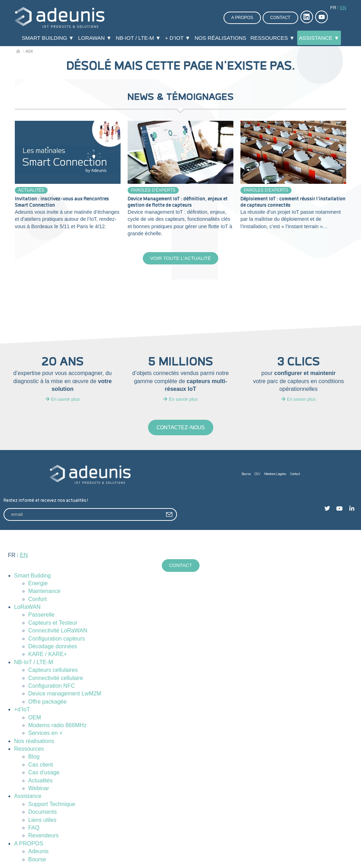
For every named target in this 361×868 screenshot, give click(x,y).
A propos (242, 18)
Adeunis (38, 852)
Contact (280, 18)
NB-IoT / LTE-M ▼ (138, 38)
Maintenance (44, 592)
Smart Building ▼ (48, 38)
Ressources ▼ (273, 38)
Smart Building (32, 576)
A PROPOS (29, 844)
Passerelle (41, 615)
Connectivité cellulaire (56, 679)
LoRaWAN (27, 608)
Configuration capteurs (57, 639)
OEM (35, 718)
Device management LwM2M (65, 694)
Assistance (28, 797)
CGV (258, 474)
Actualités (31, 190)
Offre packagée (47, 702)
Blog (34, 758)
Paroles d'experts (153, 190)
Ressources (29, 750)
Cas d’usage (44, 773)
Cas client (41, 765)
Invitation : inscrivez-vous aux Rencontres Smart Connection (62, 202)
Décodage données (53, 647)
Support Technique (52, 805)
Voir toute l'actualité (180, 258)
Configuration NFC (52, 686)
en (343, 8)
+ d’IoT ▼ (178, 38)
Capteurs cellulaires (53, 671)
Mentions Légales (275, 474)
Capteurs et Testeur (53, 623)
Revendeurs (43, 836)
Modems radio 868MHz (57, 726)
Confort (37, 600)
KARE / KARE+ (48, 655)
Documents (42, 813)
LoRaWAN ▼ (95, 38)
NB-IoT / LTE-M (34, 663)
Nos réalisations (221, 38)
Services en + (45, 734)
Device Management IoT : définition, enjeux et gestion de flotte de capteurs (178, 202)
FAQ (34, 828)
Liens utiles (42, 821)
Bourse (246, 474)
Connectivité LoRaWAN (58, 631)
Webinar (39, 789)
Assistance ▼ (319, 38)
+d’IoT (22, 710)
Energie (38, 584)
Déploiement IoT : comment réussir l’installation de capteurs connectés (293, 202)
